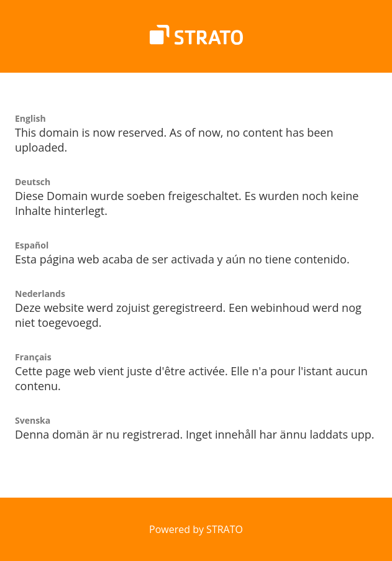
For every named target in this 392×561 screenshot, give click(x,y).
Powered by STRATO (196, 529)
